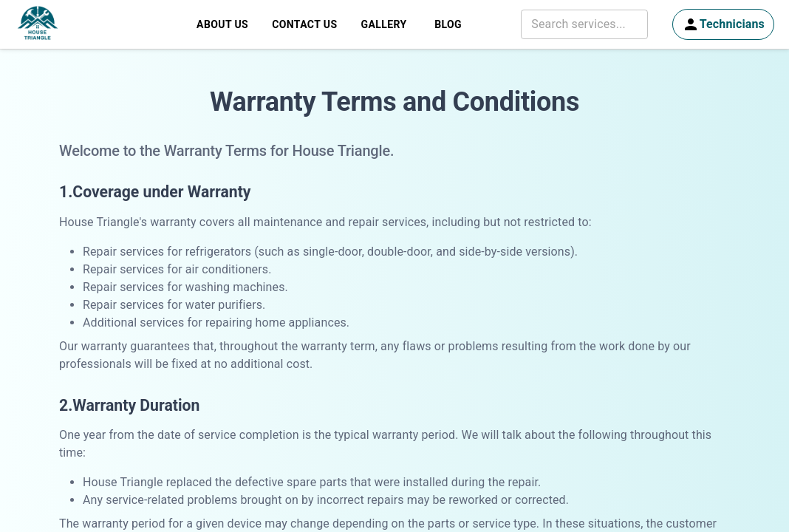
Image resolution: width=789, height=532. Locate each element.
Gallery (383, 25)
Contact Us (304, 25)
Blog (448, 25)
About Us (222, 25)
